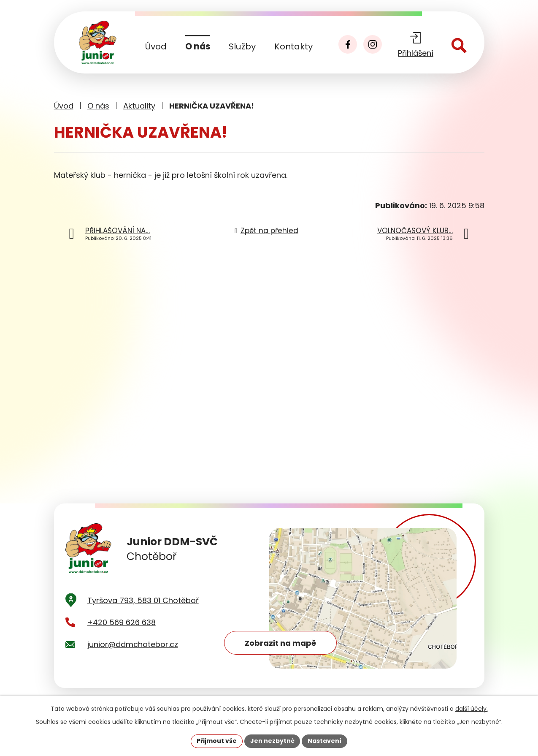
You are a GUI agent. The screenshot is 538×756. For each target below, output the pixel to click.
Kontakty (293, 46)
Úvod (156, 46)
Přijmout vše (217, 741)
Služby (242, 46)
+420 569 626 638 (122, 625)
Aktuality (139, 106)
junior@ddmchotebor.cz (133, 648)
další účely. (472, 709)
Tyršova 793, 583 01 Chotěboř (143, 603)
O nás (198, 46)
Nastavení (325, 741)
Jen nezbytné (272, 741)
